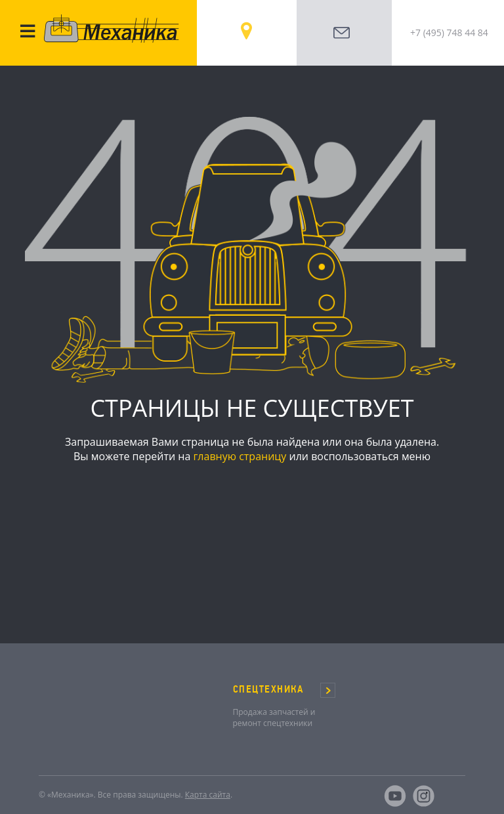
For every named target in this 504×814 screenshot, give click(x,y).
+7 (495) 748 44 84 (449, 32)
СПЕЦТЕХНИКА (268, 689)
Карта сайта (208, 795)
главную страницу (240, 456)
